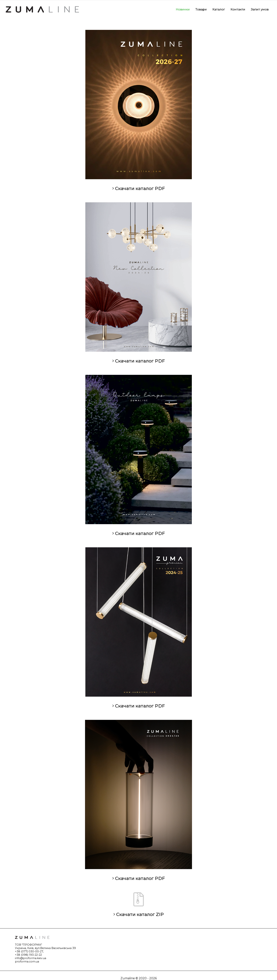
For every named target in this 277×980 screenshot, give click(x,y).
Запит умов (260, 9)
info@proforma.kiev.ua (31, 958)
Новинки (183, 9)
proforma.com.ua (27, 962)
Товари (201, 9)
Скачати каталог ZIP (139, 914)
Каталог (219, 9)
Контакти (238, 9)
